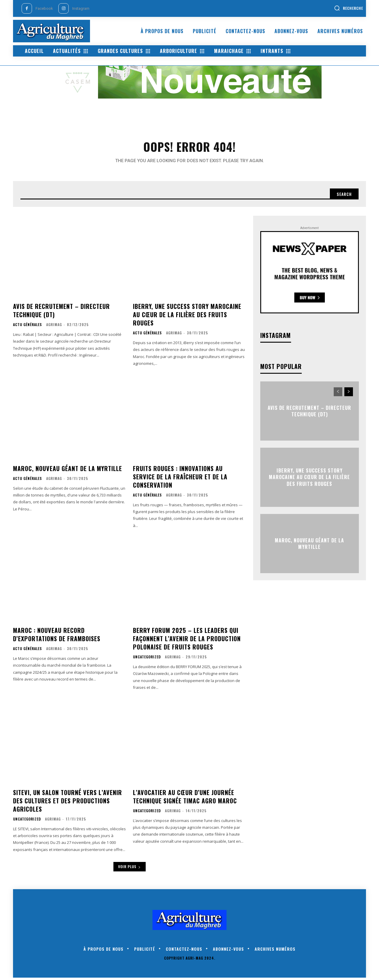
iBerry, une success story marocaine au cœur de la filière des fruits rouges (187, 317)
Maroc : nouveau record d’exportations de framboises (57, 637)
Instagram (81, 8)
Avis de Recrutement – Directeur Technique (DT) (61, 313)
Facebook (44, 8)
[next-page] (349, 394)
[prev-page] (338, 394)
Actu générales (28, 327)
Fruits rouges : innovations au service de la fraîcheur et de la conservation (180, 479)
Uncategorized (147, 659)
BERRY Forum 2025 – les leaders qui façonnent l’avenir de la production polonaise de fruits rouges (187, 641)
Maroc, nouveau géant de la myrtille (68, 471)
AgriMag (54, 327)
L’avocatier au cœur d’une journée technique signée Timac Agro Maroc (185, 799)
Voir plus (130, 869)
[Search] (343, 196)
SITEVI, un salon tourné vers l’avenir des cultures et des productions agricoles (68, 803)
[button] (349, 8)
